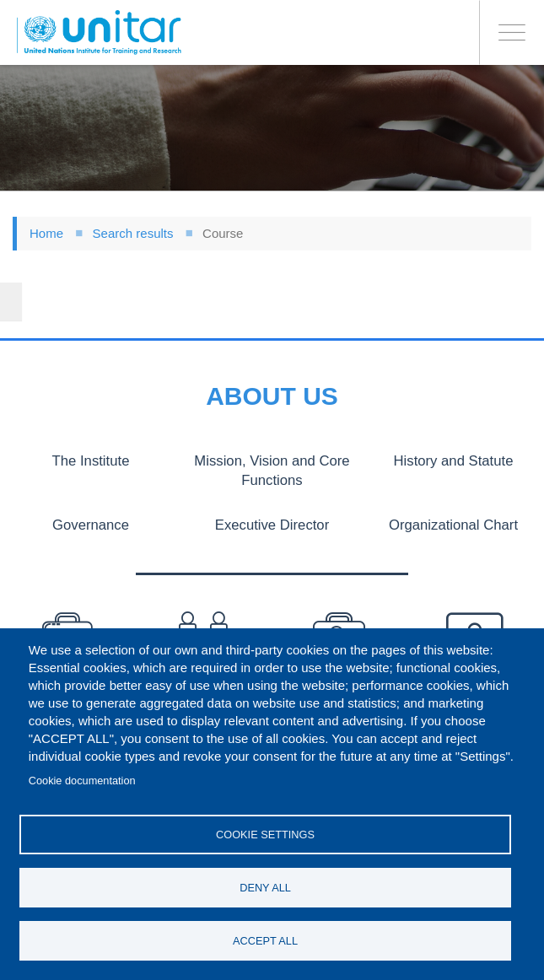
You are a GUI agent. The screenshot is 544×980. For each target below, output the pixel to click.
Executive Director (272, 524)
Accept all (265, 941)
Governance (91, 524)
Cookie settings (265, 833)
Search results (133, 233)
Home (46, 233)
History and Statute (453, 460)
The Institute (91, 460)
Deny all (265, 887)
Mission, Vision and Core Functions (272, 470)
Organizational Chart (453, 524)
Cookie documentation (82, 779)
